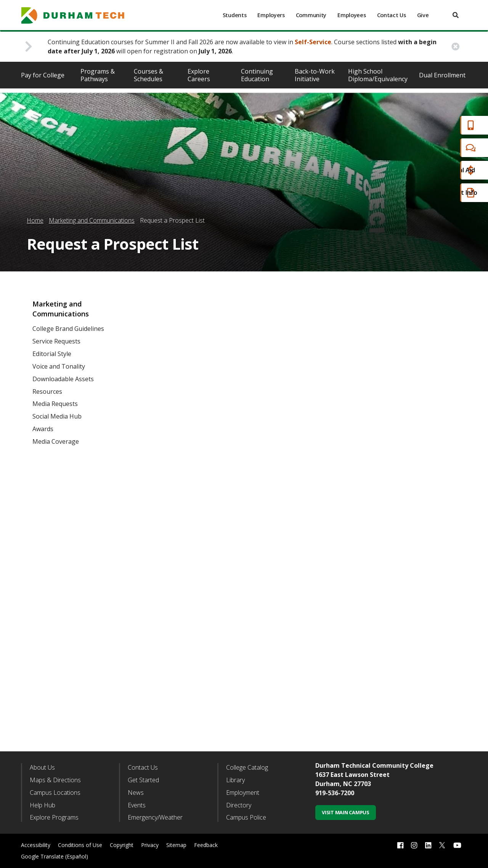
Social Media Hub (57, 416)
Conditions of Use (80, 845)
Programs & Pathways (98, 75)
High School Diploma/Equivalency (378, 75)
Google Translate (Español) (55, 856)
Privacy (150, 845)
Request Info (451, 193)
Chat (438, 148)
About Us (42, 767)
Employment (243, 793)
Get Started (143, 780)
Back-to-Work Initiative (315, 75)
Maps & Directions (55, 780)
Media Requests (55, 404)
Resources (47, 391)
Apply (440, 125)
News (136, 793)
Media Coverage (56, 441)
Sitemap (176, 845)
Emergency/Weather (155, 817)
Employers (271, 15)
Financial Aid (449, 170)
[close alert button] (455, 47)
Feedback (206, 845)
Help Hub (43, 805)
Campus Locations (55, 793)
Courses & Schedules (148, 75)
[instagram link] (414, 845)
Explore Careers (199, 75)
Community (311, 15)
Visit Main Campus (346, 812)
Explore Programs (54, 817)
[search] (456, 15)
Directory (239, 805)
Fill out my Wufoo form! (298, 518)
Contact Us (392, 15)
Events (137, 805)
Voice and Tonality (59, 366)
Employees (352, 15)
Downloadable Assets (63, 379)
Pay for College (43, 75)
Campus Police (246, 817)
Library (235, 780)
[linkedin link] (428, 845)
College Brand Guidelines (68, 329)
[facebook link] (400, 845)
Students (235, 15)
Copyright (122, 845)
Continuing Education (257, 75)
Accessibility (36, 845)
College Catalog (247, 767)
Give (423, 15)
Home (35, 220)
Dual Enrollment (442, 75)
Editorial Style (52, 354)
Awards (43, 429)
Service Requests (56, 341)
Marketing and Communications (92, 220)
